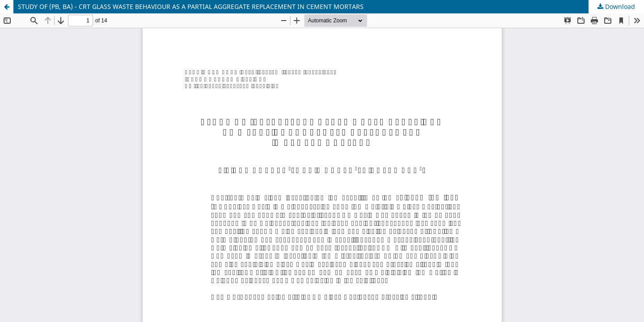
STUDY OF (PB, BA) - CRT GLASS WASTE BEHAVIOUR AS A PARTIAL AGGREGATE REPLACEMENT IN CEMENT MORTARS (191, 6)
